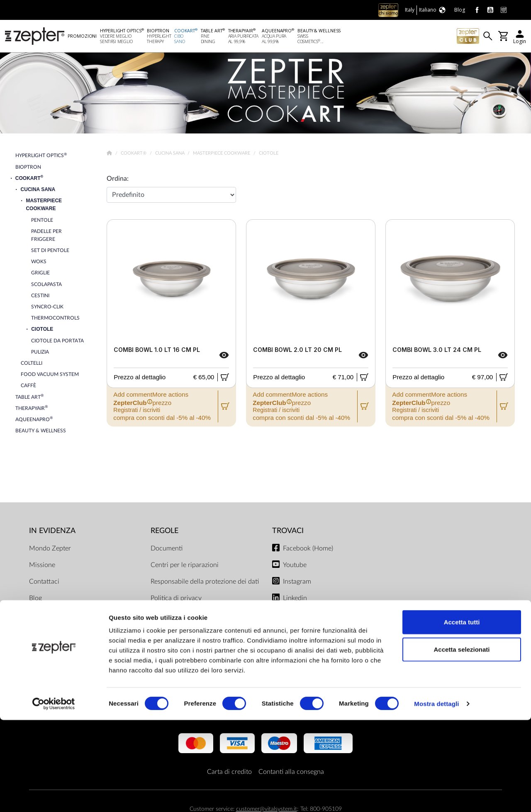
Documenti (167, 550)
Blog (35, 599)
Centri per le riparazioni (185, 566)
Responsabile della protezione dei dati (205, 583)
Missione (42, 566)
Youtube (295, 566)
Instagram (297, 583)
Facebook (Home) (308, 550)
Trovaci (288, 532)
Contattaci (44, 583)
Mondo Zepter (50, 550)
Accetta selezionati (462, 741)
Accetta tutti (462, 714)
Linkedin (295, 599)
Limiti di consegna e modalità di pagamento (196, 621)
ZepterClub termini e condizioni (196, 642)
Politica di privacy (176, 599)
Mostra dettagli (436, 796)
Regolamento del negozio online (196, 659)
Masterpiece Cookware (222, 155)
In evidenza (52, 532)
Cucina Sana (171, 155)
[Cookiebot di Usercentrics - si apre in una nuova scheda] (54, 796)
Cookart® (134, 155)
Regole (164, 532)
